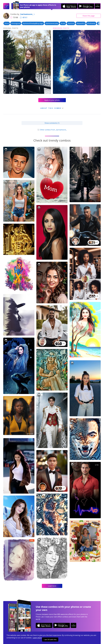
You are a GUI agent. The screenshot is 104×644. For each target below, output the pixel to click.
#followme (91, 23)
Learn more (37, 638)
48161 (24, 17)
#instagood (16, 23)
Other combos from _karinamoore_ (52, 130)
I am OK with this (50, 640)
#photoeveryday (52, 23)
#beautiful (81, 23)
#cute (63, 23)
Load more (52, 586)
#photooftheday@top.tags (33, 23)
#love (7, 23)
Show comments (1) (52, 123)
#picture (71, 23)
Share (89, 16)
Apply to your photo (52, 100)
